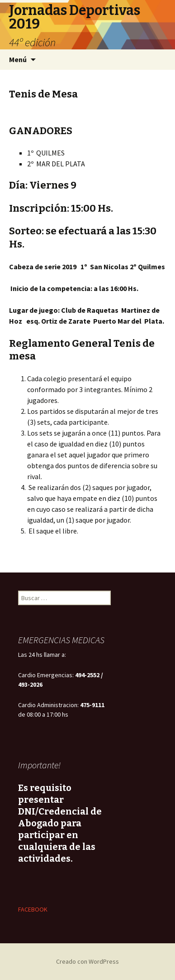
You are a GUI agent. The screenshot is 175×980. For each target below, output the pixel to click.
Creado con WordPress (87, 961)
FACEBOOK (33, 909)
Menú (18, 59)
